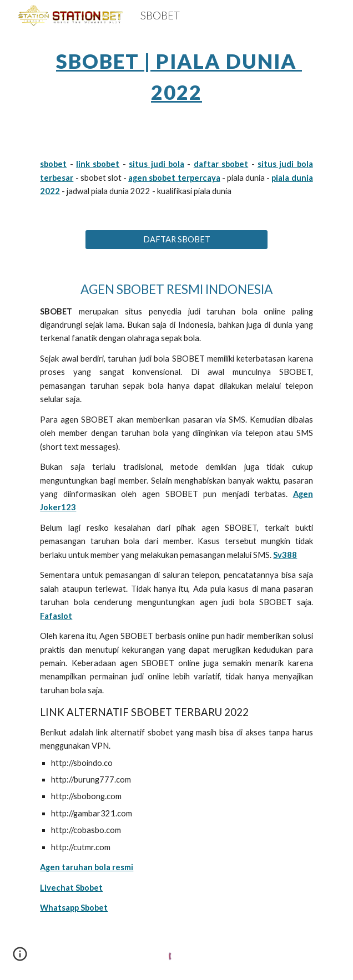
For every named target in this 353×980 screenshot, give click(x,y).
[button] (20, 958)
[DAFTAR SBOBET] (176, 240)
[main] (176, 73)
